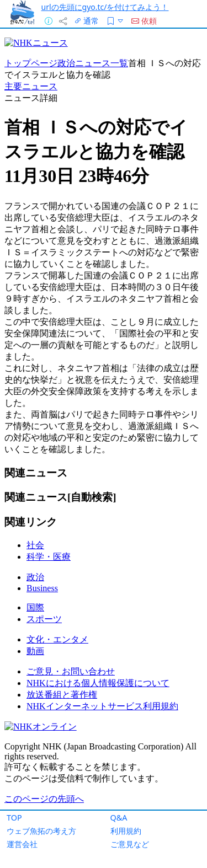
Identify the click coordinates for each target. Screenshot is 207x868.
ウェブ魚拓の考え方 (41, 831)
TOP (14, 818)
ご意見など (130, 844)
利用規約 (126, 831)
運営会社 (22, 844)
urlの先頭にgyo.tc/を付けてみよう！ (105, 7)
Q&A (119, 818)
